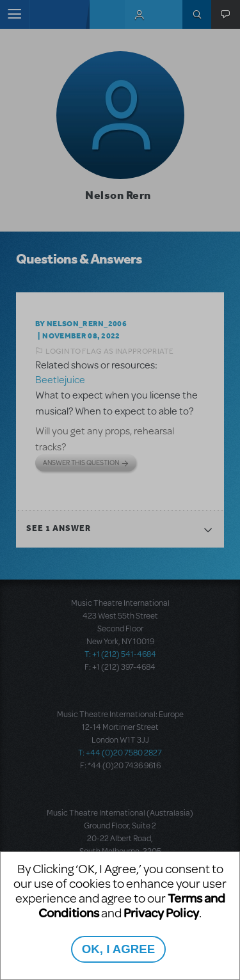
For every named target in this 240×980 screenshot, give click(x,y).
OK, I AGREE (118, 949)
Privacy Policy (161, 913)
